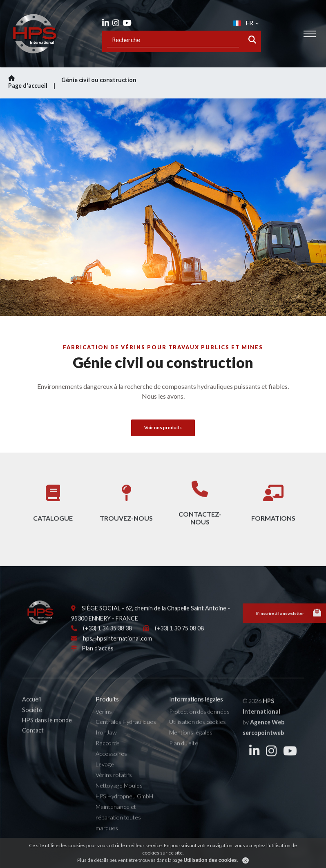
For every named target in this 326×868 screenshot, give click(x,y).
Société (32, 718)
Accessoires (111, 762)
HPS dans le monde (47, 728)
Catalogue (53, 510)
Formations (273, 510)
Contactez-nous (200, 510)
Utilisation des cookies (198, 730)
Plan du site (184, 751)
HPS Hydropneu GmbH (124, 804)
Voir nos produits (163, 427)
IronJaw (106, 741)
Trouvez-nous (126, 510)
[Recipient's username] (173, 40)
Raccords (108, 751)
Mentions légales (191, 741)
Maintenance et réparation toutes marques (118, 825)
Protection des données (199, 720)
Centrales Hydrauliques (126, 730)
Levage (105, 773)
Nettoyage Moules (119, 794)
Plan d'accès (98, 657)
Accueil (31, 708)
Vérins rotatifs (114, 783)
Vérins (104, 720)
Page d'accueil (33, 82)
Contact (33, 739)
